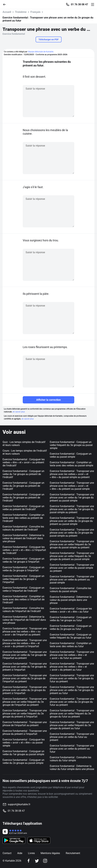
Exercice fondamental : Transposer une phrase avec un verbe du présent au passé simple (72, 580)
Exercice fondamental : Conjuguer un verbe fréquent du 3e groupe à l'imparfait (23, 579)
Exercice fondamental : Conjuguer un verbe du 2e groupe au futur (71, 627)
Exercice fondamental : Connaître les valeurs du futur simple (70, 759)
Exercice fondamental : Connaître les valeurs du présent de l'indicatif (23, 528)
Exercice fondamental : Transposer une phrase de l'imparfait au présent (25, 724)
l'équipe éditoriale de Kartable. (41, 52)
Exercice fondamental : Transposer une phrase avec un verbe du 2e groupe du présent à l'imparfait (25, 690)
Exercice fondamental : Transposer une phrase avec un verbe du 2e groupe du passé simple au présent (72, 533)
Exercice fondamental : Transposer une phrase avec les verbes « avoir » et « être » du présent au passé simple (72, 486)
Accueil (7, 12)
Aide (20, 853)
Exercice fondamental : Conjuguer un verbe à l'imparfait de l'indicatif (23, 589)
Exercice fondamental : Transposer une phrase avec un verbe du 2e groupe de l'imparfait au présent (25, 678)
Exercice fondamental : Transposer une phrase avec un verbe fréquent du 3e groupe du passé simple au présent (72, 544)
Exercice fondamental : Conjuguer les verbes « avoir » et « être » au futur (71, 610)
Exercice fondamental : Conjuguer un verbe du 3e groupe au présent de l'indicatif (23, 498)
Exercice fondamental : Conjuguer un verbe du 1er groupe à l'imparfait (23, 560)
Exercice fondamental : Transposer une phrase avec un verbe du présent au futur (72, 749)
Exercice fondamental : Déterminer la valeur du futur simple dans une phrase (72, 768)
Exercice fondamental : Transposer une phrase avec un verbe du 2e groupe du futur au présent (72, 702)
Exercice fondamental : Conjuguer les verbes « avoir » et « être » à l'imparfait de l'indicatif (24, 550)
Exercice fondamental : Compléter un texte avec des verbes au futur (71, 645)
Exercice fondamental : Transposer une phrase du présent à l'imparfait (25, 732)
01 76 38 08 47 (79, 4)
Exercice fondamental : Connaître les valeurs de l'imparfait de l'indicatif (23, 610)
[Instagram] (45, 861)
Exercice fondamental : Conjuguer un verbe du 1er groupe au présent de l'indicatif (23, 474)
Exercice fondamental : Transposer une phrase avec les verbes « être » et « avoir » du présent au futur (72, 667)
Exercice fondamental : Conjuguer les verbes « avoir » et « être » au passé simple (24, 743)
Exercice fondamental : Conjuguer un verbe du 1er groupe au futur (71, 619)
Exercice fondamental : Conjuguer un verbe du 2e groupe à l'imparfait (23, 569)
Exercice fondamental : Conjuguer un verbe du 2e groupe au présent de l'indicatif (23, 486)
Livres (31, 853)
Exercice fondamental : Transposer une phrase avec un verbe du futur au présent (72, 737)
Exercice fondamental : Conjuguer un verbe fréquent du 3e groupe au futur (71, 636)
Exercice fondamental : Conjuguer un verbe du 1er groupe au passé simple (23, 753)
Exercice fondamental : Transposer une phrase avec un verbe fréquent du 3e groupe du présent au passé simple (72, 556)
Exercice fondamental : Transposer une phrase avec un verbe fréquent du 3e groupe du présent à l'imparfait (25, 714)
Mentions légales (50, 853)
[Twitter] (37, 861)
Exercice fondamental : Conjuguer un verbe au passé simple (71, 455)
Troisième (21, 12)
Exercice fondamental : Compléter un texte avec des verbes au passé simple (71, 464)
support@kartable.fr (19, 804)
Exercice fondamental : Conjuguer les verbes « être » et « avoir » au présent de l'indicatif (24, 462)
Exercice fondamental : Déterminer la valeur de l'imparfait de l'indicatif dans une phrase (24, 620)
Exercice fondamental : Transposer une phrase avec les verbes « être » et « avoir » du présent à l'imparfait (25, 643)
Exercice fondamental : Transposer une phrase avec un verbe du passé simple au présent (72, 568)
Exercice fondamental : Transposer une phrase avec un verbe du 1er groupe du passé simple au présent (72, 509)
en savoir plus (19, 412)
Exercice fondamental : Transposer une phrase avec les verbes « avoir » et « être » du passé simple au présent (72, 474)
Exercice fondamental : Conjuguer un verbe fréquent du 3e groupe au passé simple (71, 445)
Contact (7, 853)
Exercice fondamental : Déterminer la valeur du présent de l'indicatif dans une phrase (23, 538)
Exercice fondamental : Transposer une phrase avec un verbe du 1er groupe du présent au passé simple (72, 498)
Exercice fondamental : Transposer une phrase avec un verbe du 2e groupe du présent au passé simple (72, 521)
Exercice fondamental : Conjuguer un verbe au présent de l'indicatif (23, 508)
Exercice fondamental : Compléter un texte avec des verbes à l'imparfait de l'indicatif (24, 599)
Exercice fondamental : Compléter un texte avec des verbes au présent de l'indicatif (23, 518)
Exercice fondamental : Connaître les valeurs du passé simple (70, 590)
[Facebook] (29, 861)
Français (35, 12)
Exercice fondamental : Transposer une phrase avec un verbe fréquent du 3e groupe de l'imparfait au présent (25, 702)
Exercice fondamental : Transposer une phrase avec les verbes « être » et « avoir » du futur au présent (72, 655)
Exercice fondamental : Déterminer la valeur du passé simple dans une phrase (71, 600)
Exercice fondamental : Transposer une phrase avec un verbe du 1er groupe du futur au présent (72, 678)
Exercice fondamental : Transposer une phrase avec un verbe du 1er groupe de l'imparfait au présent (25, 655)
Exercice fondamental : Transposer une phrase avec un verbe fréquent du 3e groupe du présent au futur (72, 725)
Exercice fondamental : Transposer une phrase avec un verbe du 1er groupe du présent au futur (72, 690)
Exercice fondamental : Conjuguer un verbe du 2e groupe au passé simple (23, 761)
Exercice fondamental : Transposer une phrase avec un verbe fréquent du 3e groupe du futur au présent (72, 714)
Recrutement (73, 853)
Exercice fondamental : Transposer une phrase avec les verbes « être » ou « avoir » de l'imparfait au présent (25, 632)
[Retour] (6, 4)
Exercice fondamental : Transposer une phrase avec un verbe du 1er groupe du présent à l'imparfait (25, 667)
